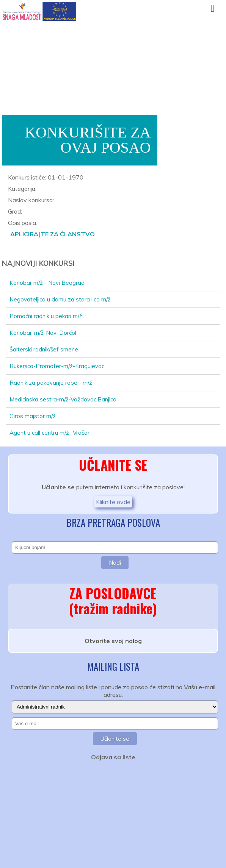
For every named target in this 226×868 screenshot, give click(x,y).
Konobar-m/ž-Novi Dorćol (43, 333)
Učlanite (54, 487)
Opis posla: (23, 223)
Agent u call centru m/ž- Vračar (49, 433)
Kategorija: (22, 189)
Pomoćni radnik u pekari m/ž (46, 316)
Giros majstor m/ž (33, 416)
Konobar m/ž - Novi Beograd (47, 283)
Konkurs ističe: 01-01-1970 (46, 177)
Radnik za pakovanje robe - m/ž (51, 383)
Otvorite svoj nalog (113, 641)
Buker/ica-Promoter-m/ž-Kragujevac (57, 366)
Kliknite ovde (113, 502)
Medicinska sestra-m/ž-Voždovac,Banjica (63, 399)
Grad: (15, 211)
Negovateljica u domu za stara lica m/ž (60, 299)
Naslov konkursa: (31, 200)
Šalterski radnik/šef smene (44, 349)
